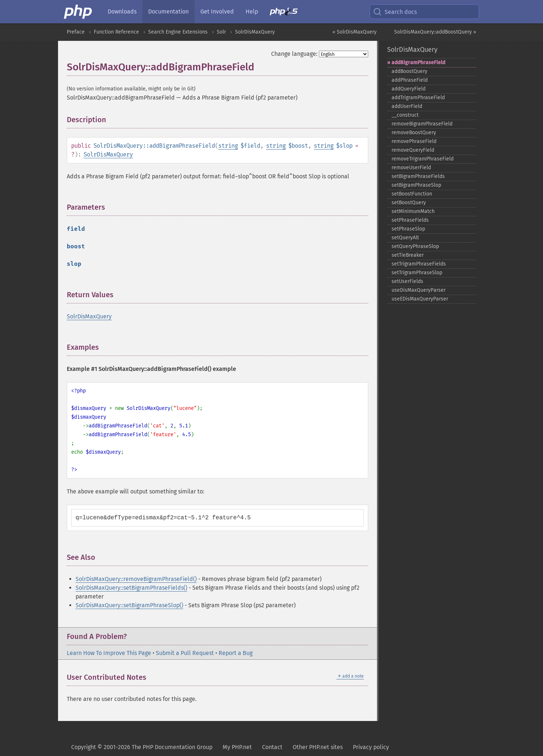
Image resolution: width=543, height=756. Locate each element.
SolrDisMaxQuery (255, 32)
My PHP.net (237, 747)
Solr (221, 32)
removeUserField (411, 168)
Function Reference (116, 32)
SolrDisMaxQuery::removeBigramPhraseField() (136, 579)
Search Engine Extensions (178, 32)
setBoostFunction (412, 194)
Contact (272, 747)
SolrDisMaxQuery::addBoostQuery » (435, 32)
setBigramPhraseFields (418, 176)
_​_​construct (405, 115)
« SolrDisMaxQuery (355, 32)
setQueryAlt (405, 238)
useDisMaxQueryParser (419, 290)
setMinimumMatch (413, 211)
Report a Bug (236, 653)
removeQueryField (413, 150)
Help (252, 11)
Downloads (122, 11)
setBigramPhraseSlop (416, 185)
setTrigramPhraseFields (419, 264)
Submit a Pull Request (185, 653)
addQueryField (409, 89)
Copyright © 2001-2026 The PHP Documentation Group (142, 747)
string (228, 146)
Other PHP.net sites (318, 747)
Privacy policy (371, 747)
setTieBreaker (408, 255)
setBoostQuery (409, 203)
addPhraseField (410, 80)
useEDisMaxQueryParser (420, 299)
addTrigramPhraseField (418, 98)
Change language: (294, 54)
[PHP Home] (78, 12)
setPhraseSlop (408, 229)
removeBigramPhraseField (422, 124)
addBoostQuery (409, 71)
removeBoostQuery (414, 133)
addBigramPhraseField (418, 63)
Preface (76, 32)
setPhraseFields (410, 220)
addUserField (407, 106)
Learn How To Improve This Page (109, 653)
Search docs (395, 12)
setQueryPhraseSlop (415, 246)
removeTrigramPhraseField (423, 159)
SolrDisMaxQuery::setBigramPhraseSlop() (129, 605)
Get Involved (217, 11)
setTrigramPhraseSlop (417, 273)
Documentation (168, 11)
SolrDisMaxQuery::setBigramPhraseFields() (131, 588)
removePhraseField (414, 141)
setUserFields (407, 281)
